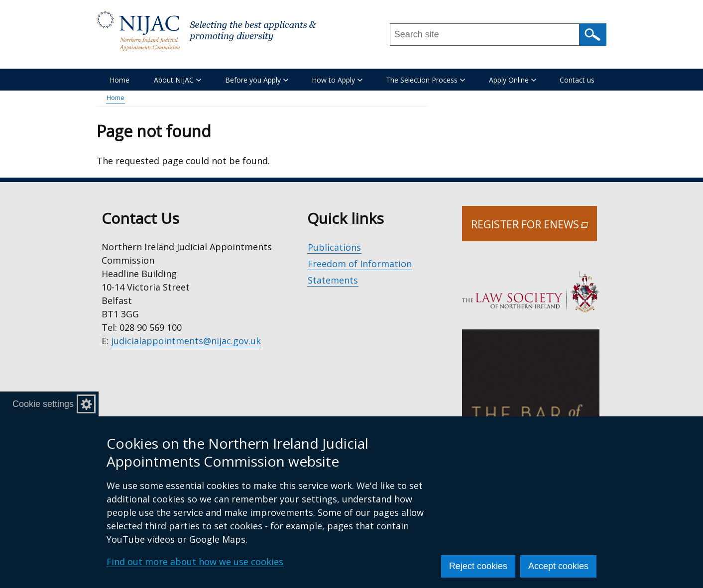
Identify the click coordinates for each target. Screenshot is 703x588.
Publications (334, 247)
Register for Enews (534, 229)
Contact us (577, 80)
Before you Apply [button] (257, 80)
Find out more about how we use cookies (195, 562)
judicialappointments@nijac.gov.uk (186, 341)
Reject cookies (478, 566)
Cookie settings (43, 404)
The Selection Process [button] (425, 80)
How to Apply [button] (337, 80)
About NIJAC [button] (177, 80)
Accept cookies (558, 566)
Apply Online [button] (513, 80)
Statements (333, 280)
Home (119, 80)
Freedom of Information (360, 264)
